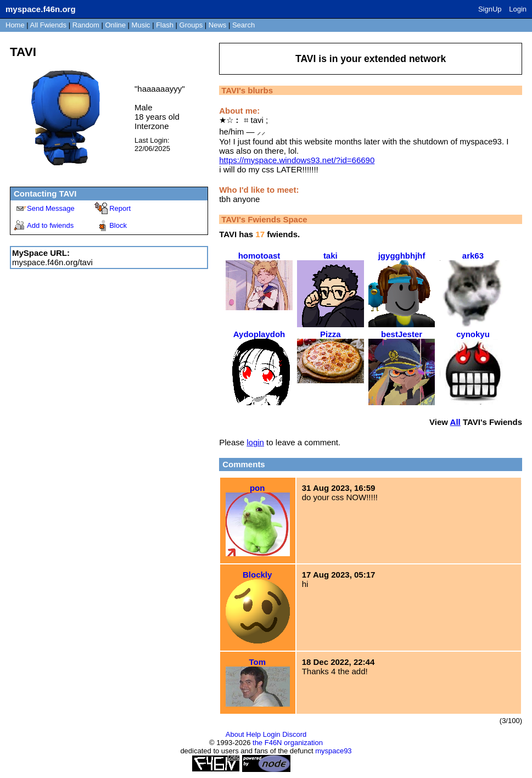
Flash (165, 25)
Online (115, 25)
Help (253, 734)
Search (243, 25)
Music (141, 25)
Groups (191, 25)
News (218, 25)
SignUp (490, 9)
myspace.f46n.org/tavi (52, 262)
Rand (86, 25)
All (48, 25)
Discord (294, 734)
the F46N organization (288, 743)
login (255, 442)
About (235, 734)
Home (15, 25)
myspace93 (333, 751)
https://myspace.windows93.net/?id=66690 (297, 160)
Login (518, 9)
